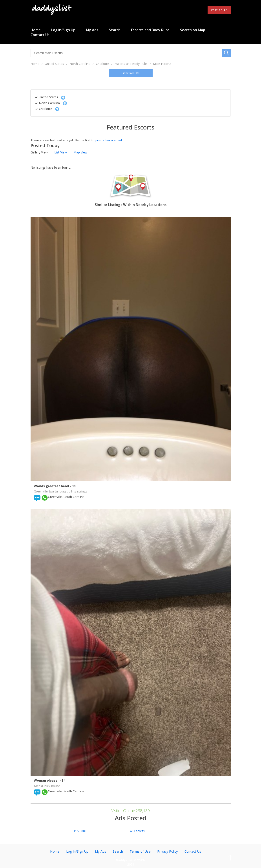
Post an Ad (219, 10)
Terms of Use (140, 851)
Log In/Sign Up (63, 30)
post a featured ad (109, 140)
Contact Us (40, 35)
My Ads (92, 30)
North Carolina (80, 64)
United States (54, 64)
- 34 (62, 780)
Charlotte (102, 64)
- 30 (73, 486)
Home (36, 30)
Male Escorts (162, 64)
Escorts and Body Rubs (150, 30)
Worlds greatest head (52, 486)
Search (115, 30)
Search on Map (193, 30)
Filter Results (130, 73)
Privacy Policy (168, 851)
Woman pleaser (47, 780)
